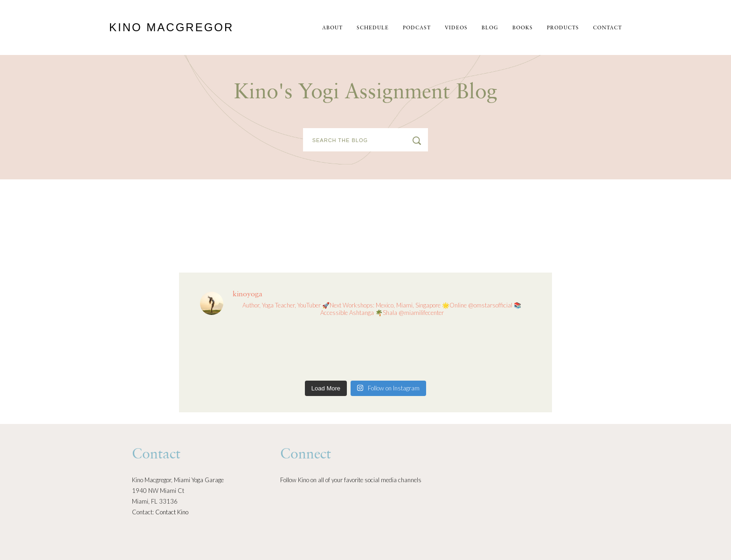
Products (563, 28)
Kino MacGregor (171, 27)
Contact (607, 28)
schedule (373, 28)
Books (523, 28)
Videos (456, 28)
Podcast (417, 28)
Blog (490, 28)
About (332, 28)
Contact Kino (172, 512)
